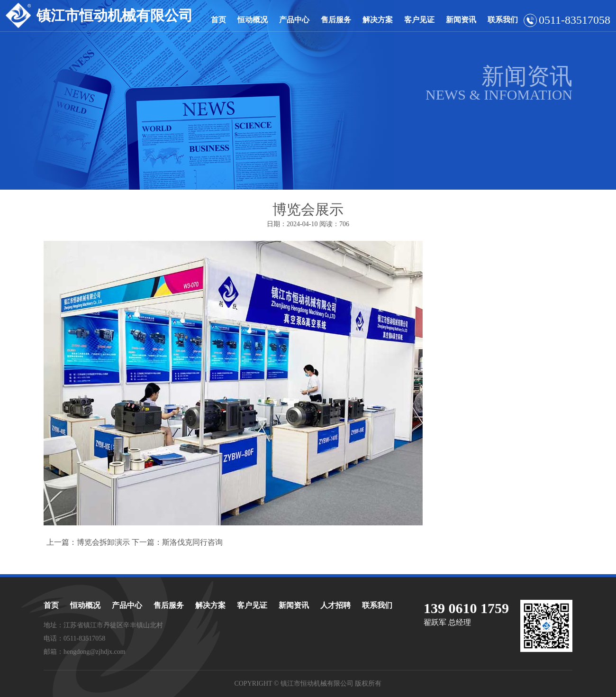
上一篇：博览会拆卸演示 (88, 542)
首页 (218, 20)
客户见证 (419, 20)
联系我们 (503, 20)
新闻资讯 (461, 20)
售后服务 (336, 20)
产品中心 (294, 20)
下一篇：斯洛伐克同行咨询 (177, 542)
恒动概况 (253, 20)
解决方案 (378, 20)
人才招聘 (335, 605)
